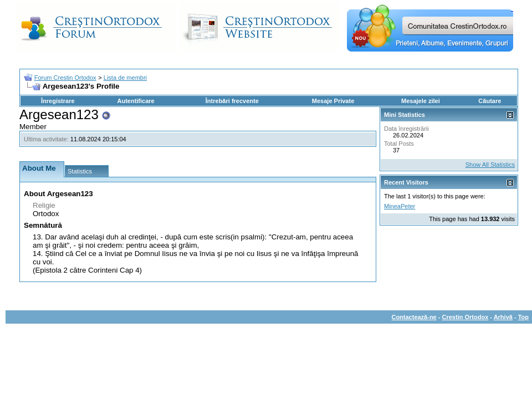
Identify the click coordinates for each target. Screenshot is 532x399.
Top (523, 317)
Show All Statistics (490, 165)
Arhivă (503, 317)
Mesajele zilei (421, 101)
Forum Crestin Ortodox (65, 78)
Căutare (490, 101)
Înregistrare (58, 101)
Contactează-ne (414, 317)
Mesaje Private (333, 101)
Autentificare (135, 101)
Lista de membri (125, 78)
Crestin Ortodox (465, 317)
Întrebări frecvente (232, 101)
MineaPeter (400, 206)
